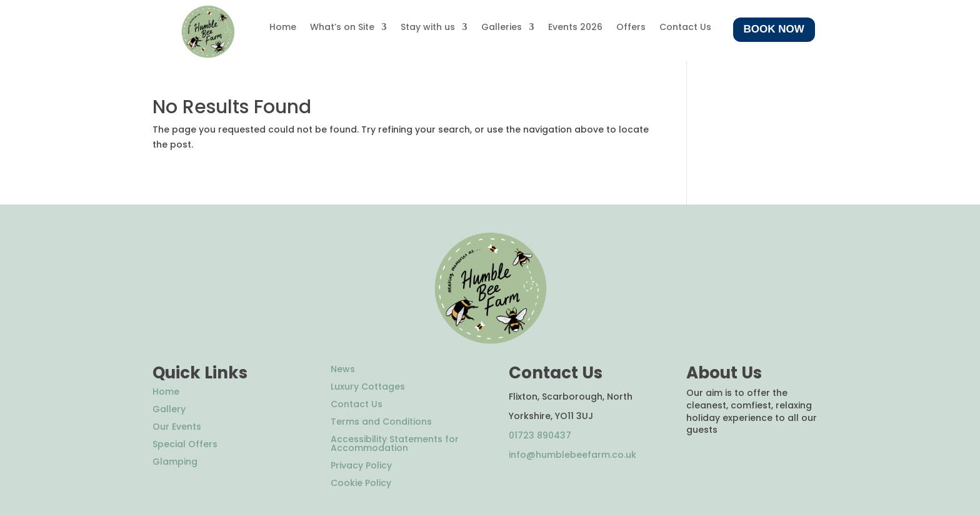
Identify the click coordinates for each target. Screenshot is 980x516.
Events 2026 (575, 28)
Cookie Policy (361, 483)
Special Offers (185, 444)
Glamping (175, 462)
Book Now (774, 29)
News (343, 369)
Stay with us (428, 28)
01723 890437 (540, 435)
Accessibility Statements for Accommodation (395, 443)
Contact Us (685, 28)
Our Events (177, 427)
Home (283, 28)
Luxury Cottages (368, 387)
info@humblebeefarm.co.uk (572, 455)
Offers (631, 28)
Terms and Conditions (381, 422)
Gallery (169, 409)
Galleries (502, 28)
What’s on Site (342, 28)
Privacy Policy (361, 465)
